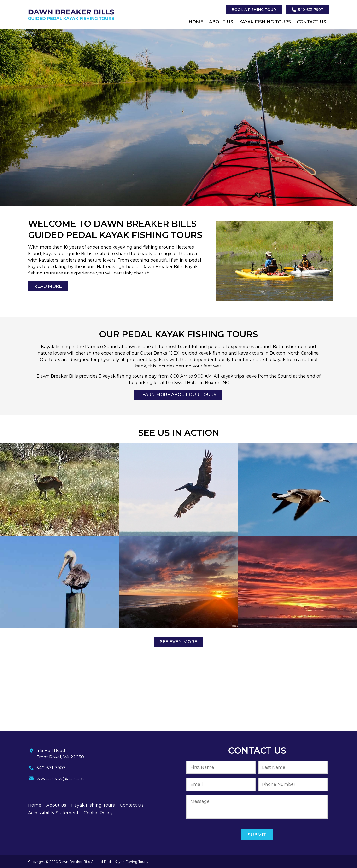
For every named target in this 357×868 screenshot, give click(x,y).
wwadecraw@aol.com (60, 779)
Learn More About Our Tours (178, 395)
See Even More (178, 642)
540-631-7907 (307, 10)
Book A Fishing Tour (254, 9)
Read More (48, 286)
